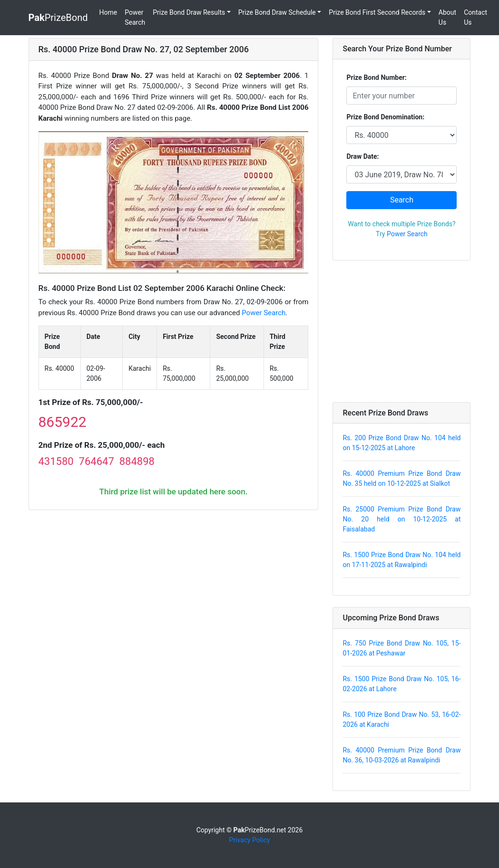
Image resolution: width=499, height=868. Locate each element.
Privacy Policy (249, 840)
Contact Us (475, 17)
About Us (447, 17)
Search (402, 200)
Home (108, 12)
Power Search (135, 17)
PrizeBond (58, 18)
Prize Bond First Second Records (377, 12)
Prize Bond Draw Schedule (277, 12)
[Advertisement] (401, 331)
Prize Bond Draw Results (189, 12)
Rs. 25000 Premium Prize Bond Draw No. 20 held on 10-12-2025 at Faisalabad (401, 519)
